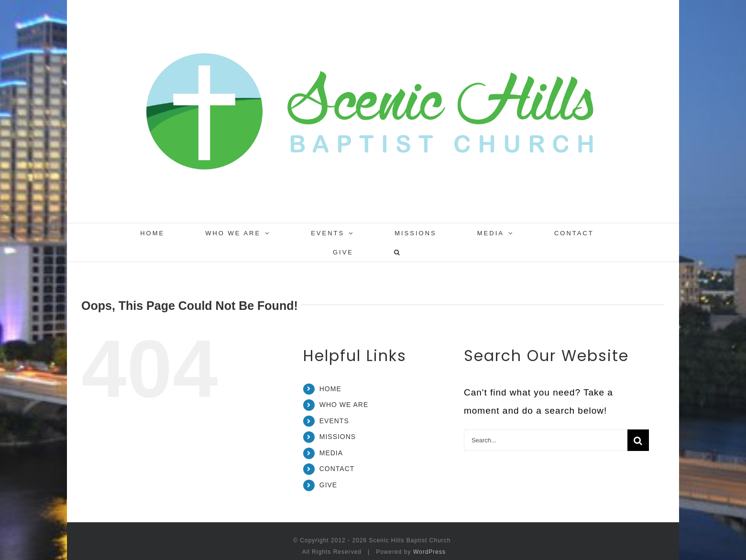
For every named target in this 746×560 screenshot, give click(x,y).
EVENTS (334, 421)
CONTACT (337, 469)
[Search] (638, 440)
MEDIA (331, 453)
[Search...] (546, 440)
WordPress (429, 552)
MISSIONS (338, 437)
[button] (398, 252)
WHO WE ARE (344, 405)
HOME (330, 389)
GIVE (328, 485)
